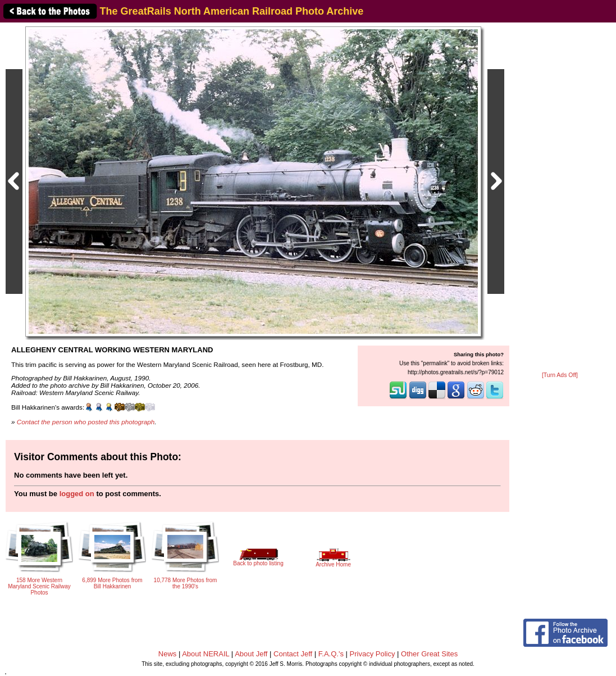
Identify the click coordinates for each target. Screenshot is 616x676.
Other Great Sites (429, 654)
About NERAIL (206, 654)
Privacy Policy (373, 654)
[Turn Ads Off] (560, 375)
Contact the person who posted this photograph (86, 422)
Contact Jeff (293, 654)
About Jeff (251, 654)
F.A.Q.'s (331, 654)
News (168, 654)
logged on (77, 494)
